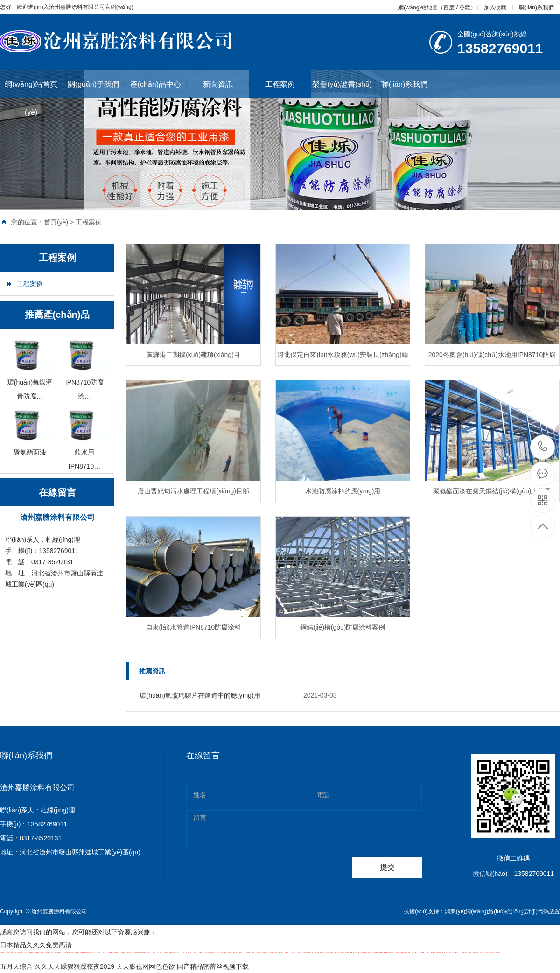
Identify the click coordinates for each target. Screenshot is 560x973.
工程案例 (280, 84)
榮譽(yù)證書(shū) (343, 84)
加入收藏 (495, 7)
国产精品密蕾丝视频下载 (213, 966)
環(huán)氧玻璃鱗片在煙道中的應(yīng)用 (200, 695)
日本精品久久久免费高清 (36, 945)
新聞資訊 (226, 84)
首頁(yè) (56, 222)
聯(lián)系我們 (536, 7)
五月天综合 (16, 966)
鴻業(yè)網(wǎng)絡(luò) (475, 911)
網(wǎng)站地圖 (418, 7)
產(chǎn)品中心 (158, 84)
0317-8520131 (543, 447)
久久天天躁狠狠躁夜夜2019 (74, 966)
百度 (449, 7)
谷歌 (465, 7)
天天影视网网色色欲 (146, 966)
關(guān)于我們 (96, 84)
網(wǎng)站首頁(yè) (33, 98)
